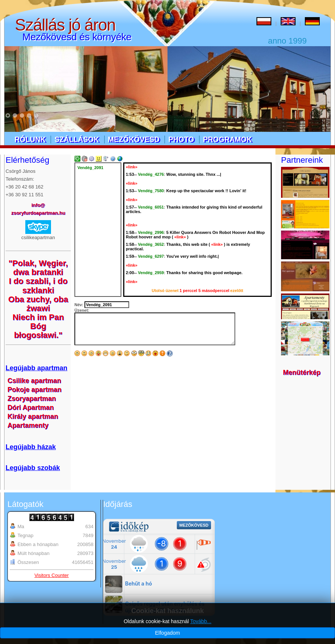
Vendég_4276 (151, 174)
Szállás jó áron (65, 25)
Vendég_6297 (151, 256)
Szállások (76, 139)
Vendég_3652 (151, 244)
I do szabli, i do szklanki (38, 285)
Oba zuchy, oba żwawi (38, 304)
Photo (181, 139)
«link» (132, 167)
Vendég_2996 (151, 232)
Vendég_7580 (151, 191)
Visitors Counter (51, 575)
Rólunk (30, 139)
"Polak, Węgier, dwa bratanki (38, 268)
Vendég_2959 (151, 273)
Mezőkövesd (134, 139)
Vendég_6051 (151, 207)
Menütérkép (302, 372)
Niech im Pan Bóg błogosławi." (38, 326)
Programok (227, 139)
